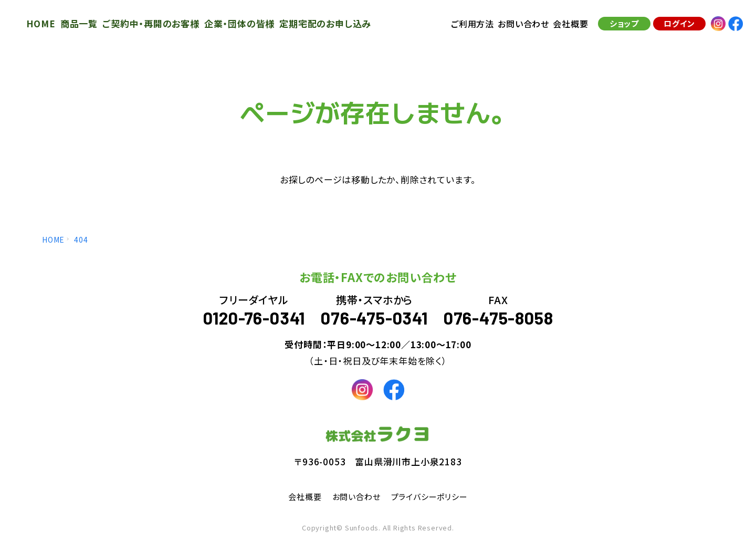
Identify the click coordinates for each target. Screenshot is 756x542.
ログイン (676, 26)
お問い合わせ (355, 496)
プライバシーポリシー (432, 496)
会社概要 (301, 496)
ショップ (622, 26)
